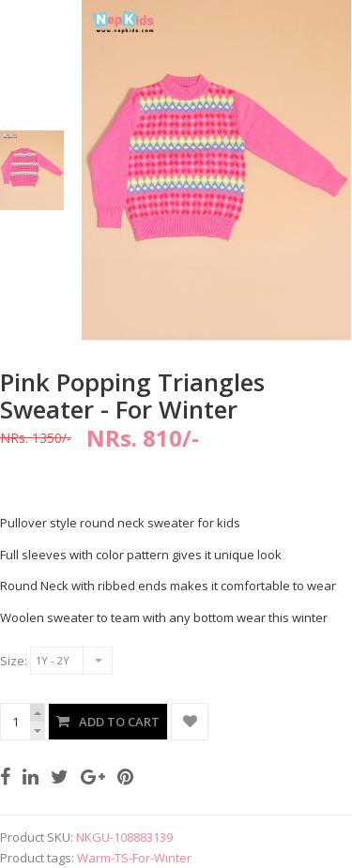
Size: (14, 661)
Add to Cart (119, 722)
